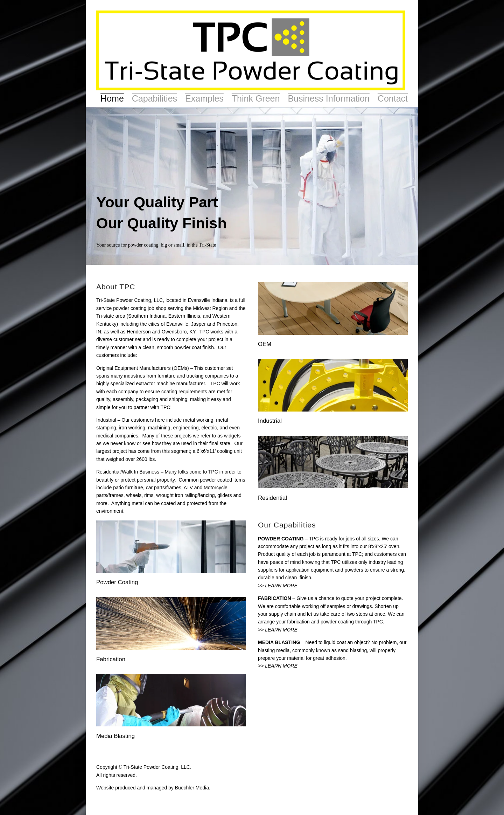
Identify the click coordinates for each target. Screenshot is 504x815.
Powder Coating (117, 582)
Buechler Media (192, 788)
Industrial (270, 421)
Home (112, 98)
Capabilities (155, 98)
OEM (265, 344)
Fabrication (111, 659)
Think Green (256, 98)
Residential (272, 498)
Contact (393, 98)
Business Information (328, 98)
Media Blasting (115, 736)
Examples (204, 98)
